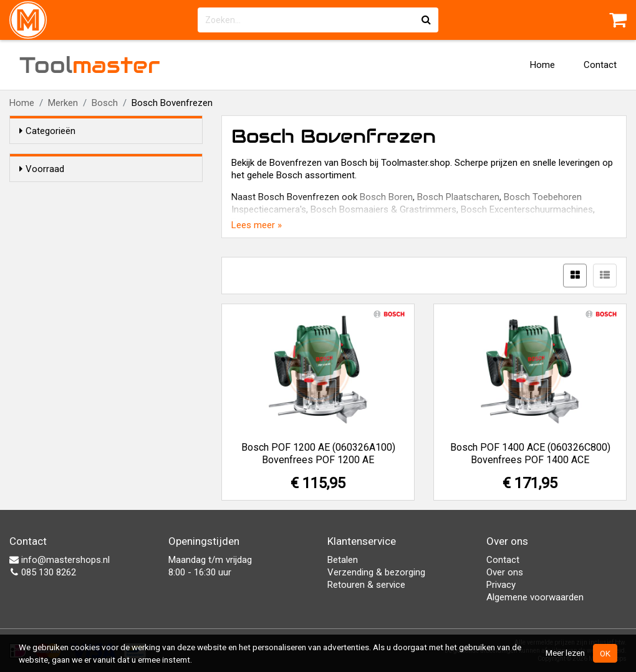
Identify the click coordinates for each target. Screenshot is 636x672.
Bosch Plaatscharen (458, 197)
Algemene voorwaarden (535, 597)
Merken (63, 103)
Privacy (501, 585)
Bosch (105, 103)
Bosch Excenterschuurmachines (527, 209)
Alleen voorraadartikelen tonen (100, 193)
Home (542, 65)
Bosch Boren (386, 197)
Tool (90, 65)
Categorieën (47, 131)
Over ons (505, 572)
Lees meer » (257, 225)
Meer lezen (565, 653)
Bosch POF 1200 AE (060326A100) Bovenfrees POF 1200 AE (318, 454)
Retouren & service (366, 585)
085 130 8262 (43, 572)
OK (605, 653)
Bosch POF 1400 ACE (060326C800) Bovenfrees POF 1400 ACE (530, 454)
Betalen (343, 560)
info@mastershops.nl (60, 560)
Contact (600, 65)
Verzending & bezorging (376, 572)
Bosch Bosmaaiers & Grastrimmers (383, 209)
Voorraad (42, 169)
